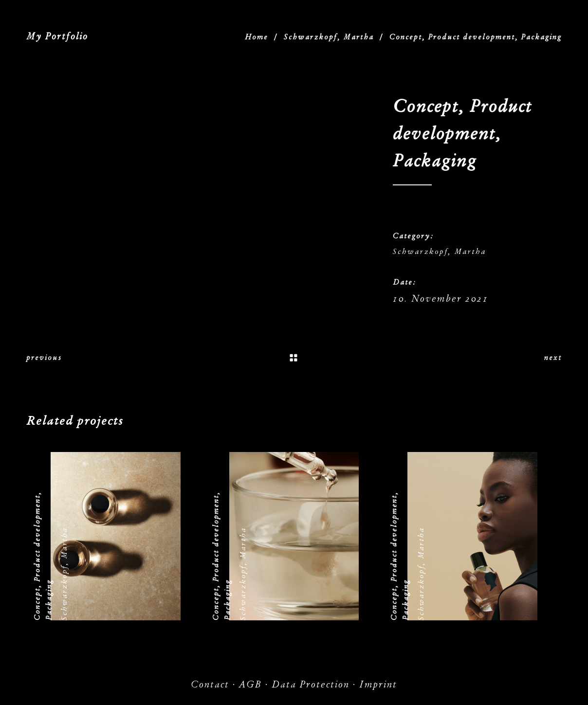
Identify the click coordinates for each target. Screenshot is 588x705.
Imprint (378, 684)
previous (44, 358)
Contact (210, 684)
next (553, 358)
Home (257, 37)
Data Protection (311, 684)
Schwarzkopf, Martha (329, 37)
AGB (250, 684)
